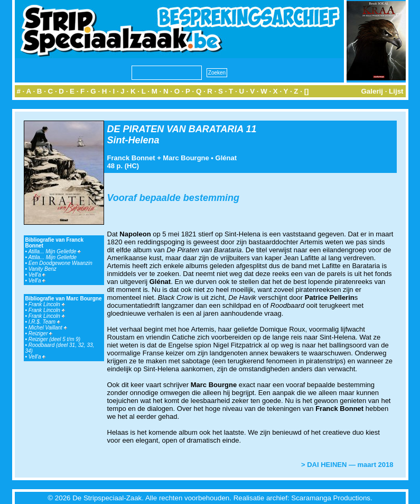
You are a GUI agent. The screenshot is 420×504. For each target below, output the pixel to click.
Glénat (226, 158)
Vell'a (37, 275)
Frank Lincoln (47, 304)
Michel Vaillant (48, 328)
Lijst (396, 91)
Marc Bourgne (186, 158)
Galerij (372, 91)
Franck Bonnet (131, 158)
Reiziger (40, 333)
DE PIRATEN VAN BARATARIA (175, 129)
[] (307, 91)
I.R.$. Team (44, 322)
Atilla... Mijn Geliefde (54, 251)
